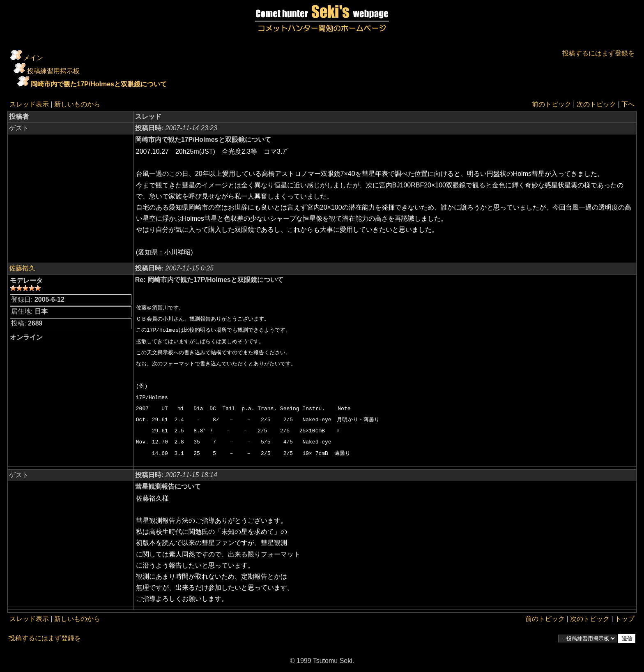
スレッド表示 (29, 104)
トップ (625, 619)
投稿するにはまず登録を (598, 53)
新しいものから (77, 104)
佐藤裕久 (22, 268)
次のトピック (596, 104)
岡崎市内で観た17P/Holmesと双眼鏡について (99, 84)
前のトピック (552, 104)
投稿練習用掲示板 (53, 71)
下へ (628, 104)
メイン (33, 58)
